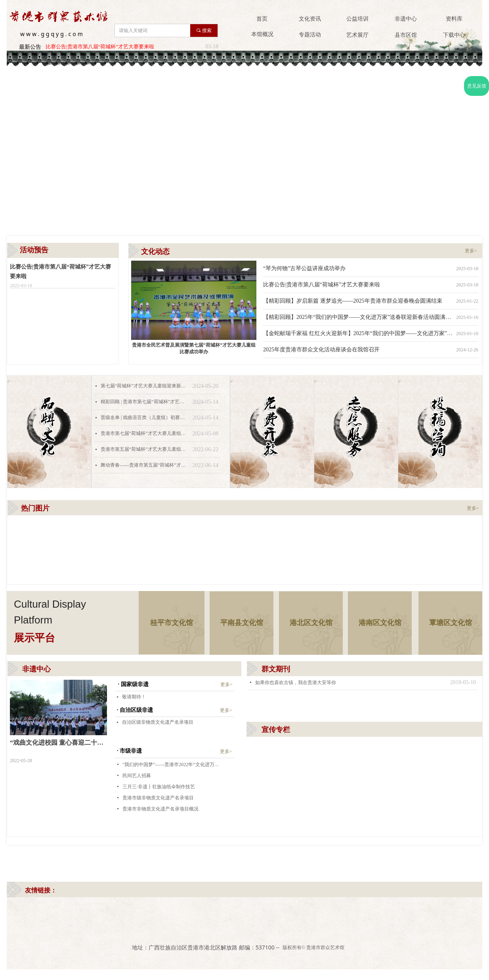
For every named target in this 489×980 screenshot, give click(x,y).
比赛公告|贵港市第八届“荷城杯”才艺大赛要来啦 (100, 47)
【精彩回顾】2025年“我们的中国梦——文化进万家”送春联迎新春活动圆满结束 (358, 317)
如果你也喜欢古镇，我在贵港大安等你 (296, 683)
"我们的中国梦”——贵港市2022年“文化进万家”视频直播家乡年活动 (172, 765)
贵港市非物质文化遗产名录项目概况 (160, 809)
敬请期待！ (134, 697)
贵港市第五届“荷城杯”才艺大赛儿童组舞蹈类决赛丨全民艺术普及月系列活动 (145, 449)
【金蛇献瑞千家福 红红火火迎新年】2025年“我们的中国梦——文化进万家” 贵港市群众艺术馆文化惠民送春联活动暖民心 (358, 333)
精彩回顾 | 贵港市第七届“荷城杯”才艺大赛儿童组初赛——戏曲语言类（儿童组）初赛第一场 (145, 402)
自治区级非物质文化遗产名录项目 (158, 722)
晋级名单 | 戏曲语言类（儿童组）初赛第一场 (145, 418)
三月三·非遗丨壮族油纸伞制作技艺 (159, 787)
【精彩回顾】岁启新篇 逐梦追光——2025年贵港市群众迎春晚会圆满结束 (353, 301)
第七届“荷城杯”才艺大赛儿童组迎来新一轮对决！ (145, 386)
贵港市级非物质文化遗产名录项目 (158, 798)
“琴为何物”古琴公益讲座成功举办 (304, 268)
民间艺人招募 (137, 776)
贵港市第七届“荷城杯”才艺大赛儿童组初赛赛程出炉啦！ (145, 433)
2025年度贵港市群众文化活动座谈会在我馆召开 (321, 350)
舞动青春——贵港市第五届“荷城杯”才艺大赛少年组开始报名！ (145, 465)
